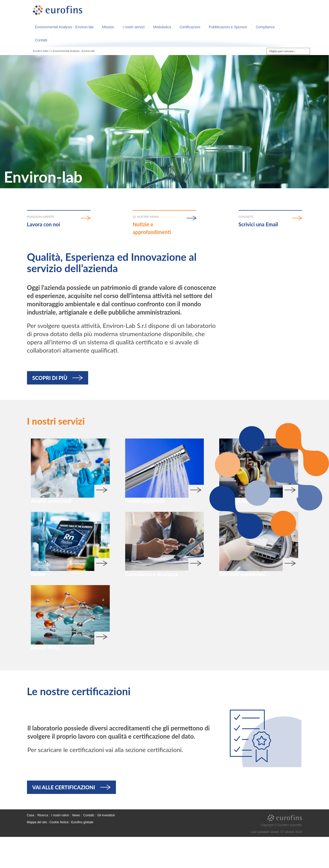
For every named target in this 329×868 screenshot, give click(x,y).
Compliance (265, 27)
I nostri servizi (134, 27)
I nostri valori (60, 847)
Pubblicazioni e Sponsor (228, 27)
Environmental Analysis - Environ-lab (64, 27)
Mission (108, 27)
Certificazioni (190, 27)
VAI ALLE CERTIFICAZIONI (64, 819)
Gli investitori (106, 847)
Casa (31, 847)
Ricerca (43, 847)
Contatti (41, 40)
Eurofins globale (82, 853)
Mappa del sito (37, 853)
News (76, 847)
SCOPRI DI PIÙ (50, 378)
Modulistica (162, 27)
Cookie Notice (59, 853)
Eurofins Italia (41, 51)
